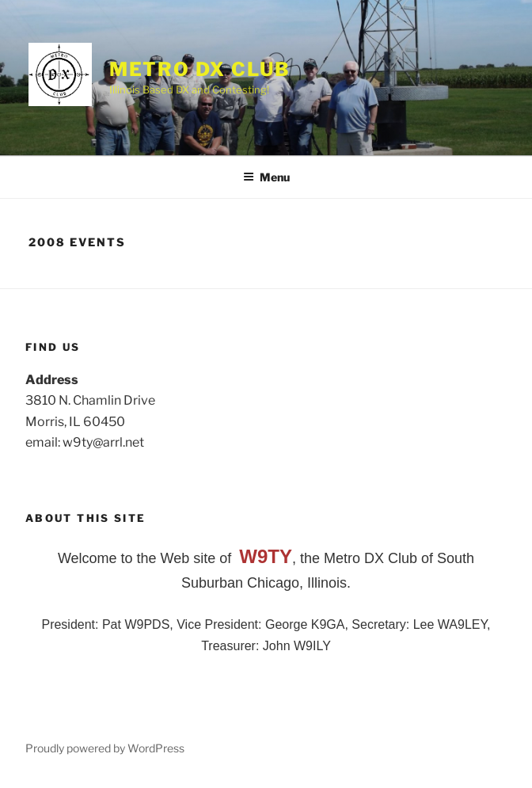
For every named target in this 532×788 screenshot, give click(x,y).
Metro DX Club (200, 69)
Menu (266, 177)
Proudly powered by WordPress (105, 748)
